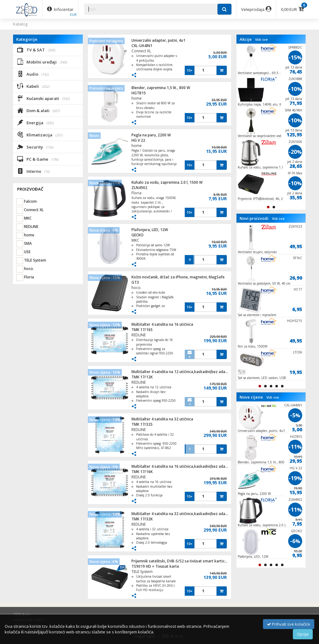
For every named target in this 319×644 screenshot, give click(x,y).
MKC (135, 240)
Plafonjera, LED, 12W (150, 230)
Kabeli (33, 86)
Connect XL (141, 51)
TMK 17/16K (142, 472)
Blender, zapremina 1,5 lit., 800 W (161, 88)
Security (35, 147)
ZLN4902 (139, 188)
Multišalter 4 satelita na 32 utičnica (162, 419)
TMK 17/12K (142, 377)
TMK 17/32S (142, 424)
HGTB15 (139, 93)
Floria (136, 193)
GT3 (135, 282)
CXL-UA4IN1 (142, 46)
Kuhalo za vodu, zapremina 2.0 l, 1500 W (167, 182)
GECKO (138, 235)
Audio (33, 74)
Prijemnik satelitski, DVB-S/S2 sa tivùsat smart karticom (181, 561)
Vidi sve (261, 40)
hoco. (136, 288)
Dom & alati (39, 110)
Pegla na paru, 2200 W (151, 135)
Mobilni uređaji (42, 62)
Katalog (20, 24)
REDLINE (139, 335)
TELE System (142, 572)
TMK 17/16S (142, 330)
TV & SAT (36, 50)
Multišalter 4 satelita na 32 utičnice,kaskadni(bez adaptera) (184, 514)
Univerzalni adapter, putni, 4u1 (158, 40)
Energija (36, 122)
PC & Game (38, 159)
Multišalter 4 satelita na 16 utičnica (162, 324)
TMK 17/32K (142, 519)
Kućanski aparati (43, 98)
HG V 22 (138, 140)
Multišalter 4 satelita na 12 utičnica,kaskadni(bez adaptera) (184, 372)
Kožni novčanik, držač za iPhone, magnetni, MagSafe (178, 277)
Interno (33, 171)
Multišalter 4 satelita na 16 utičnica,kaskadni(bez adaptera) (184, 466)
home (137, 98)
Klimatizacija (40, 135)
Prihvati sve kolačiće (289, 624)
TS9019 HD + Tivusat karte (155, 566)
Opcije (303, 634)
